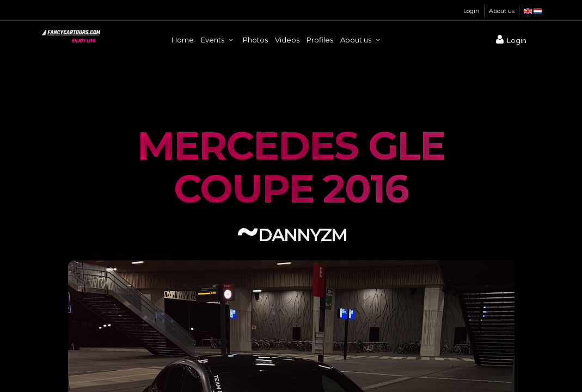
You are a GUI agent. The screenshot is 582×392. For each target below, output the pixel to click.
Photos (255, 40)
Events (218, 40)
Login (471, 11)
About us (502, 11)
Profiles (320, 40)
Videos (287, 40)
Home (183, 40)
